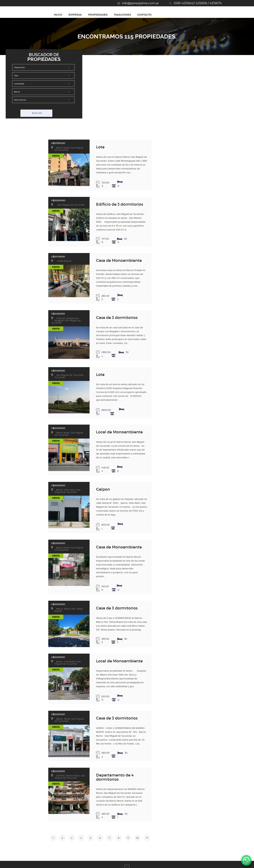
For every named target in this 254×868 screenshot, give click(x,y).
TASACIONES (193, 14)
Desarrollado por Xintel (123, 862)
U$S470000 (42, 246)
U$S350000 (42, 609)
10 (134, 774)
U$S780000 (42, 142)
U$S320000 (42, 714)
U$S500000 (42, 195)
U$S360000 (42, 558)
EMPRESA (145, 14)
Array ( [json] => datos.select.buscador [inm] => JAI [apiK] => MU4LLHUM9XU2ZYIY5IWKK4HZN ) (43, 92)
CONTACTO (215, 14)
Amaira (157, 862)
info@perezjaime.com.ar (140, 3)
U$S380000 (42, 505)
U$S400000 (42, 400)
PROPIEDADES (168, 14)
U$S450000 (42, 296)
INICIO (128, 14)
